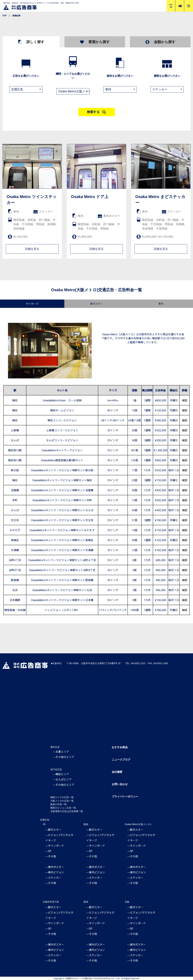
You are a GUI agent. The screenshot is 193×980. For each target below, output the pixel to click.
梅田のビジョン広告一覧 (63, 808)
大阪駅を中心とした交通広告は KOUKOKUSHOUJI (88, 978)
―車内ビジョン (55, 872)
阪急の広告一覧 (59, 804)
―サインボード (55, 846)
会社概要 (117, 772)
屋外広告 (55, 747)
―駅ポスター (53, 830)
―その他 (51, 856)
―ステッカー (53, 877)
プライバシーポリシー (125, 797)
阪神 (86, 902)
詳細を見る (32, 249)
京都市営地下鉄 (51, 902)
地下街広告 (56, 769)
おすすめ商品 (120, 747)
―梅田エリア (61, 774)
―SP (48, 851)
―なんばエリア (62, 779)
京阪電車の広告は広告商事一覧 (67, 811)
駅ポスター (96, 304)
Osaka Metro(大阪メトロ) (138, 824)
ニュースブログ (121, 760)
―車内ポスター (55, 867)
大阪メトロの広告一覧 (62, 801)
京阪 (127, 902)
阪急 (86, 824)
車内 (161, 304)
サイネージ (32, 304)
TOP (4, 16)
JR (44, 824)
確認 (185, 400)
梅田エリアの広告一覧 (62, 797)
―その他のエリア (64, 757)
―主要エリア (61, 752)
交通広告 (45, 820)
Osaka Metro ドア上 (90, 197)
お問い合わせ (120, 784)
